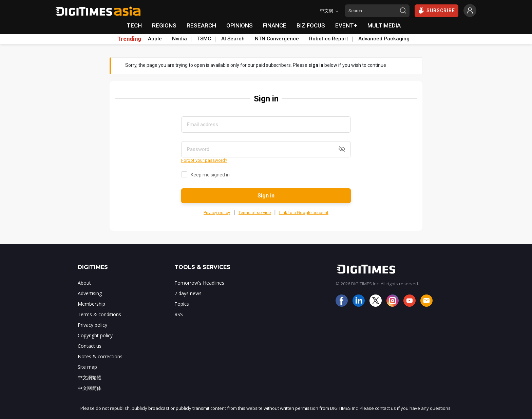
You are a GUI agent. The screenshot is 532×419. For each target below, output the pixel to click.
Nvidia (179, 39)
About (84, 283)
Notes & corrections (100, 356)
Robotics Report (329, 39)
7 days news (188, 293)
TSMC (204, 39)
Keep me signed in (210, 175)
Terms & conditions (99, 314)
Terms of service (255, 213)
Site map (87, 367)
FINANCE (275, 25)
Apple (155, 39)
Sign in (266, 196)
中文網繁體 (90, 377)
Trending (129, 39)
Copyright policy (95, 335)
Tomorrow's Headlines (199, 283)
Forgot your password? (204, 160)
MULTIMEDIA (384, 25)
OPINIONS (240, 25)
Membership (91, 304)
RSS (179, 314)
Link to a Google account (304, 213)
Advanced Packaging (384, 39)
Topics (182, 304)
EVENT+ (346, 25)
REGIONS (164, 25)
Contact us (90, 346)
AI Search (233, 39)
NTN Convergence (277, 39)
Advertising (90, 293)
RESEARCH (201, 25)
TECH (134, 25)
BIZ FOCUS (311, 25)
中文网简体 (90, 388)
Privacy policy (217, 213)
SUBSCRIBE (436, 10)
